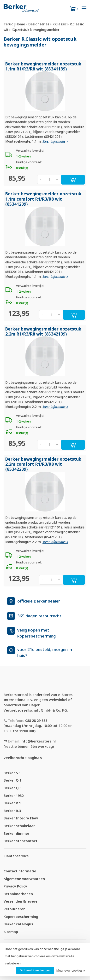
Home (20, 24)
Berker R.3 (12, 811)
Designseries (39, 24)
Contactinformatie (20, 871)
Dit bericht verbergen (35, 970)
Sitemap (11, 932)
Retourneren (15, 909)
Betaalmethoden (18, 894)
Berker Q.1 (12, 780)
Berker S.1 (12, 773)
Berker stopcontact (21, 841)
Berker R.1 (12, 803)
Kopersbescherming (21, 917)
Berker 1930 (14, 796)
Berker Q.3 (12, 788)
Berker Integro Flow (21, 818)
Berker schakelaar (19, 826)
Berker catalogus (18, 924)
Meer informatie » (55, 141)
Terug (9, 24)
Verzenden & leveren (22, 901)
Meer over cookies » (71, 970)
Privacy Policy (15, 886)
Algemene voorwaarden (24, 879)
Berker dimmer (16, 833)
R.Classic (60, 24)
